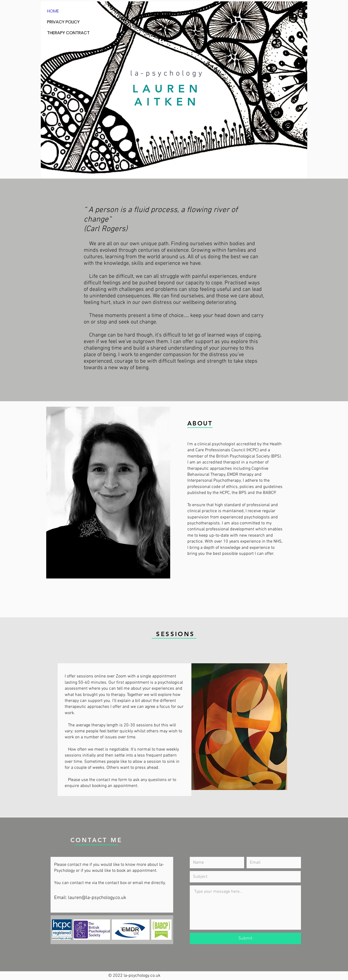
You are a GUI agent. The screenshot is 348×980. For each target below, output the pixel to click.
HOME (53, 11)
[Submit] (245, 938)
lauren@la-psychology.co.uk (97, 898)
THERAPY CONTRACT (68, 33)
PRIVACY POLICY (63, 22)
